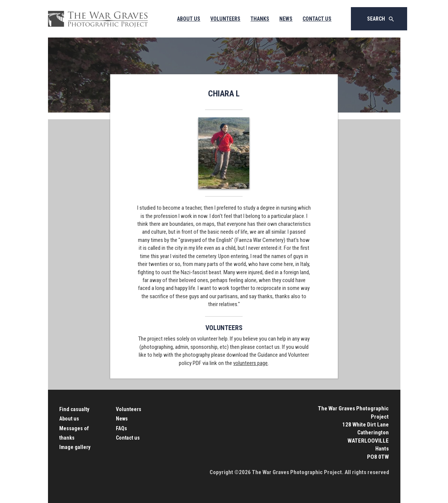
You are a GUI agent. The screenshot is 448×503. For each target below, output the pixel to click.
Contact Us (317, 19)
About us (69, 419)
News (286, 19)
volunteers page (250, 363)
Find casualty (74, 409)
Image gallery (75, 447)
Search (381, 19)
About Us (189, 19)
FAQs (121, 428)
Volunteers (225, 19)
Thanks (260, 19)
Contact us (128, 438)
